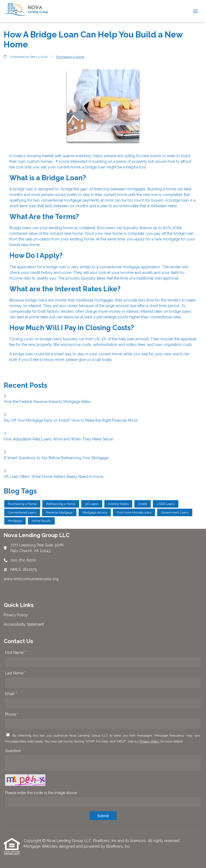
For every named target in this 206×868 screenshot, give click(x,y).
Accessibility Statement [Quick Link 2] (24, 624)
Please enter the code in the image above (41, 793)
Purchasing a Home (70, 57)
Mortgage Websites (41, 846)
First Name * (16, 652)
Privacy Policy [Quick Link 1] (16, 615)
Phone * (12, 714)
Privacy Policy (150, 741)
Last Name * (15, 673)
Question (13, 751)
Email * (11, 694)
